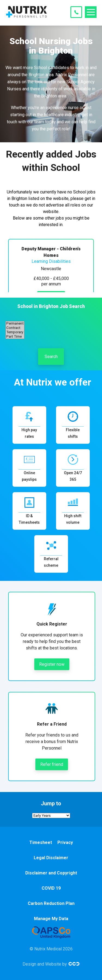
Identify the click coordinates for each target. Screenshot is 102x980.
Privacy (65, 842)
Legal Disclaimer (51, 858)
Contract (15, 328)
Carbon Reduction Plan (51, 903)
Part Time (15, 337)
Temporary (15, 332)
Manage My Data (51, 919)
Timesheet (41, 842)
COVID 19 (51, 888)
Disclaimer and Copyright (51, 873)
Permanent (15, 323)
